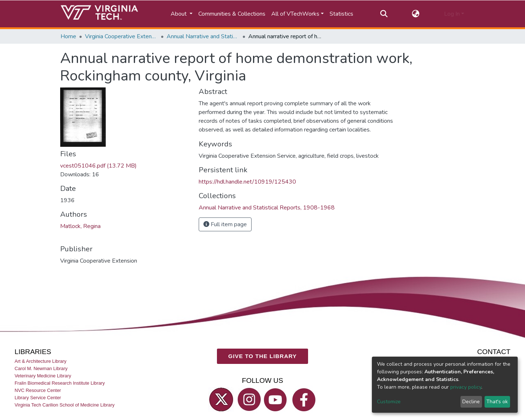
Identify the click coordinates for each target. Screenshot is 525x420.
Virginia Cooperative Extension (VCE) (121, 36)
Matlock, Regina (80, 226)
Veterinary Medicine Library (43, 376)
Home (68, 36)
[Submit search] (384, 14)
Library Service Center (38, 398)
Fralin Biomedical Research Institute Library (60, 383)
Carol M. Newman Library (41, 368)
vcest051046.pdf (98, 166)
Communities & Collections (232, 14)
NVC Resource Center (38, 390)
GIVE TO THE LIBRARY (262, 356)
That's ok (497, 402)
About (179, 14)
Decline (471, 402)
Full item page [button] (225, 224)
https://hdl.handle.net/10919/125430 (247, 182)
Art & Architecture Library (40, 361)
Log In (452, 14)
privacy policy (466, 387)
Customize (389, 402)
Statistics (341, 14)
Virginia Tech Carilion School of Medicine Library (65, 405)
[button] (416, 14)
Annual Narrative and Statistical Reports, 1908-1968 (203, 36)
